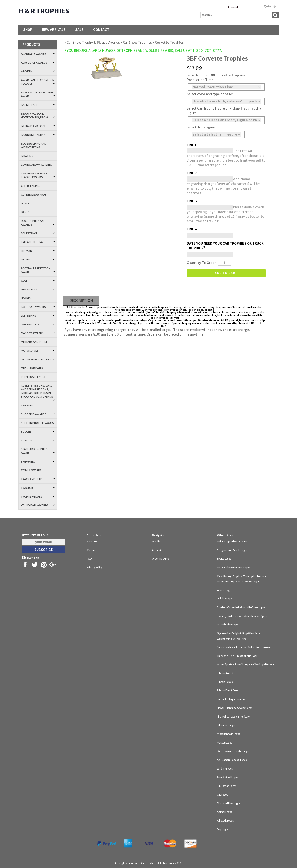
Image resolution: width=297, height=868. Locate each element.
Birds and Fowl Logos (229, 803)
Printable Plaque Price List (231, 699)
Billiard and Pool (38, 126)
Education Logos (226, 725)
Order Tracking (160, 559)
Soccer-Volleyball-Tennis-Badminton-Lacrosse (244, 647)
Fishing (38, 260)
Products (31, 45)
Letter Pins (38, 316)
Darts (25, 212)
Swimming (38, 462)
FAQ (89, 559)
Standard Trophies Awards (38, 451)
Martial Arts (38, 324)
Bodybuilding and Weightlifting (34, 145)
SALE (79, 30)
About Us (92, 542)
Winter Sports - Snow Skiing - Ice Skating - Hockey (245, 664)
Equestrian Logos (227, 786)
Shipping (27, 405)
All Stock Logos (225, 821)
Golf (38, 281)
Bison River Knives (38, 135)
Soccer (38, 432)
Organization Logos (228, 625)
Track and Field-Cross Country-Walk (238, 656)
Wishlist (156, 542)
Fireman (38, 251)
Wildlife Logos (225, 769)
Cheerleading (30, 186)
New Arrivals (54, 30)
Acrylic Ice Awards (38, 63)
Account (233, 7)
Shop (28, 30)
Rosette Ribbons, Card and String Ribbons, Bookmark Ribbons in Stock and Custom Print (38, 393)
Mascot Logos (224, 743)
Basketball (38, 105)
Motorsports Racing (38, 359)
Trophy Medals (38, 497)
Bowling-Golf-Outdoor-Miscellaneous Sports (242, 616)
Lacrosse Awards (38, 307)
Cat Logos (222, 795)
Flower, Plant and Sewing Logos (235, 708)
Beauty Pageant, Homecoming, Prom (38, 116)
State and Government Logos (233, 568)
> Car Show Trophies (136, 43)
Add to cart (226, 273)
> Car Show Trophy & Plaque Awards (92, 43)
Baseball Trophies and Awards (38, 94)
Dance (25, 203)
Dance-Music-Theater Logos (233, 751)
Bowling (27, 156)
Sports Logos (224, 559)
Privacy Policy (95, 568)
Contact (101, 30)
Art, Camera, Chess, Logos (232, 760)
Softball (38, 440)
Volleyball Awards (38, 505)
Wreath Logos (225, 590)
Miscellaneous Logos (228, 734)
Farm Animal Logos (227, 777)
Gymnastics (38, 289)
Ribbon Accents (226, 673)
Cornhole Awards (34, 195)
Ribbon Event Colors (228, 690)
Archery (38, 71)
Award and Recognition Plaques (38, 82)
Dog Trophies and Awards (38, 223)
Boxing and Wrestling (36, 165)
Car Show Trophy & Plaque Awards (38, 175)
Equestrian (38, 233)
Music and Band (32, 368)
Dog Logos (223, 829)
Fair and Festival (38, 242)
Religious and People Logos (232, 550)
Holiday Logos (225, 599)
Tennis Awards (31, 470)
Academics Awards (38, 54)
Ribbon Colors (225, 682)
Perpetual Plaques (34, 377)
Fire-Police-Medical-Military (233, 717)
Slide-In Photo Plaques (37, 423)
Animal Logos (224, 812)
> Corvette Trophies (168, 43)
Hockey (26, 298)
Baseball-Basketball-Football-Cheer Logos (241, 607)
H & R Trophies (44, 11)
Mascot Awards (38, 333)
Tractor (38, 488)
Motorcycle (38, 351)
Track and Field (38, 479)
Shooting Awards (38, 414)
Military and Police (34, 342)
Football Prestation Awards (38, 270)
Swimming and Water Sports (233, 542)
